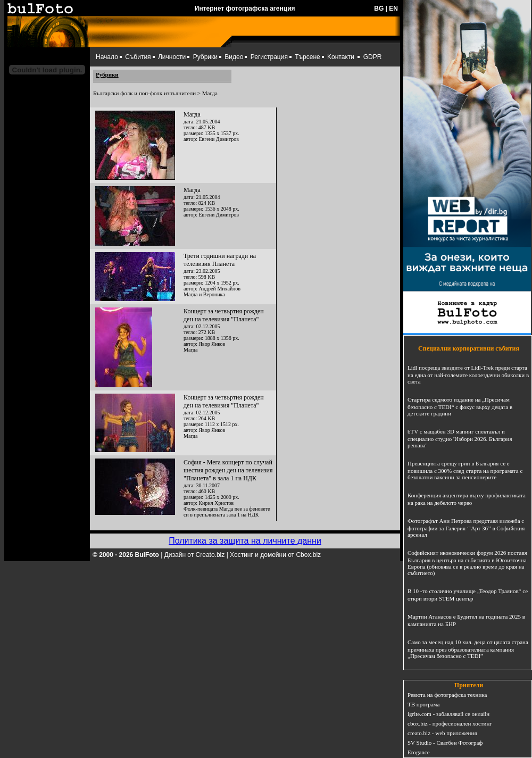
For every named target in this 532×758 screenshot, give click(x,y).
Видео (234, 57)
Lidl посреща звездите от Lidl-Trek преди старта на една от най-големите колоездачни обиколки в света (468, 374)
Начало (107, 57)
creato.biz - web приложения (442, 733)
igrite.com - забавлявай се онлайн (448, 714)
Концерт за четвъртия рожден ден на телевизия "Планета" (224, 315)
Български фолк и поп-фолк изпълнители (144, 93)
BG (379, 9)
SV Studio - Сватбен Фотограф (445, 743)
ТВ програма (423, 704)
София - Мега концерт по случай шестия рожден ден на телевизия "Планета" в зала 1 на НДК (228, 470)
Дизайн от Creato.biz (195, 555)
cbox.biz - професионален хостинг (450, 723)
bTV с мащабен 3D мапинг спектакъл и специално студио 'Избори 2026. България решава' (460, 438)
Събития (138, 57)
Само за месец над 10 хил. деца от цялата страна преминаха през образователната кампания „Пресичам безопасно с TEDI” (468, 649)
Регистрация (269, 57)
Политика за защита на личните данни (245, 541)
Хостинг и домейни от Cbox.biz (275, 555)
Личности (172, 57)
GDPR (373, 57)
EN (393, 9)
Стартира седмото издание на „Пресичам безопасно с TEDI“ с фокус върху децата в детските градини (460, 406)
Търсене (307, 57)
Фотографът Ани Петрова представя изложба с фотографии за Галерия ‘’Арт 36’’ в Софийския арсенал (466, 528)
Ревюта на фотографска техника (447, 695)
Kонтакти (341, 57)
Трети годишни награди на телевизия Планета (220, 260)
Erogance (419, 752)
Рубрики (205, 57)
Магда (192, 114)
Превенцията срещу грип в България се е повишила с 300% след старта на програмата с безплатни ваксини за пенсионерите (465, 470)
